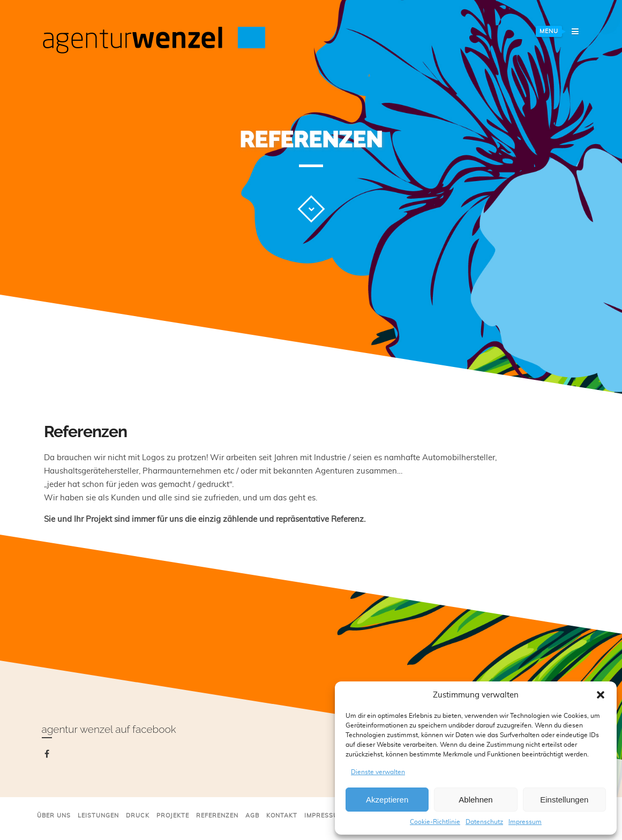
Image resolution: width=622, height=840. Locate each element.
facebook (49, 756)
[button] (601, 695)
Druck (138, 816)
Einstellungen (564, 800)
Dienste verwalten (378, 772)
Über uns (54, 816)
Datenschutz (484, 822)
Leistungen (98, 816)
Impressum (525, 822)
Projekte (173, 816)
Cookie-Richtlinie (435, 822)
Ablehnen (475, 800)
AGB (252, 816)
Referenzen (217, 816)
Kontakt (282, 816)
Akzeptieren (387, 800)
